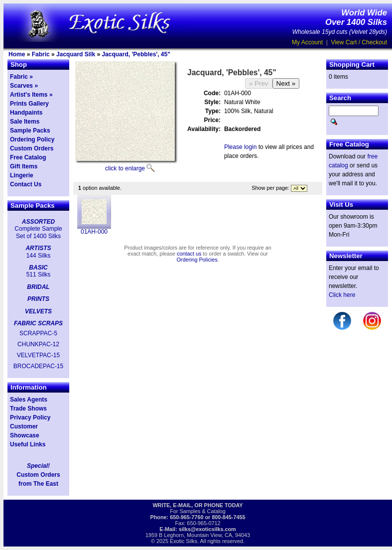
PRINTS (38, 299)
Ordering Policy (32, 139)
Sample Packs (30, 131)
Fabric (41, 54)
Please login (240, 147)
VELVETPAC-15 (38, 355)
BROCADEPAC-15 (38, 366)
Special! (38, 466)
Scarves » (24, 86)
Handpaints (26, 113)
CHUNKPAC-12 (38, 344)
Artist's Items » (31, 95)
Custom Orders (32, 148)
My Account (307, 42)
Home (17, 54)
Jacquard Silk (76, 54)
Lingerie (22, 175)
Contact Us (26, 184)
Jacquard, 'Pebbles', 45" (136, 54)
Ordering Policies (197, 260)
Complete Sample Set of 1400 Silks (38, 232)
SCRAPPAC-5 (38, 333)
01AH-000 (94, 232)
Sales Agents (29, 400)
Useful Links (28, 444)
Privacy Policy (30, 417)
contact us (189, 254)
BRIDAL (38, 287)
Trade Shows (28, 409)
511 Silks (39, 275)
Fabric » (21, 77)
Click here (342, 295)
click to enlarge (125, 168)
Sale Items (25, 122)
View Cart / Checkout (359, 42)
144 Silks (39, 256)
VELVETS (38, 311)
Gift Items (24, 166)
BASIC (38, 268)
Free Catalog (28, 157)
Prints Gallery (29, 104)
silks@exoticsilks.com (207, 529)
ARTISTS (38, 248)
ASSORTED (38, 222)
